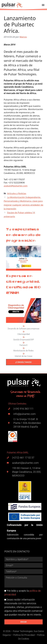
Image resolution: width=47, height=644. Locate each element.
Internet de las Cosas (24, 356)
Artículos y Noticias (17, 193)
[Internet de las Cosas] (24, 354)
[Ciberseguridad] (24, 332)
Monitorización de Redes (23, 351)
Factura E (23, 345)
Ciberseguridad (24, 334)
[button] (43, 5)
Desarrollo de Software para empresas (24, 329)
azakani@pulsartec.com (16, 186)
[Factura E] (24, 343)
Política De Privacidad (24, 635)
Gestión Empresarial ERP (24, 340)
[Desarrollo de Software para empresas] (24, 326)
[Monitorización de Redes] (24, 348)
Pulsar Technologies (23, 631)
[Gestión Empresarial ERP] (24, 337)
